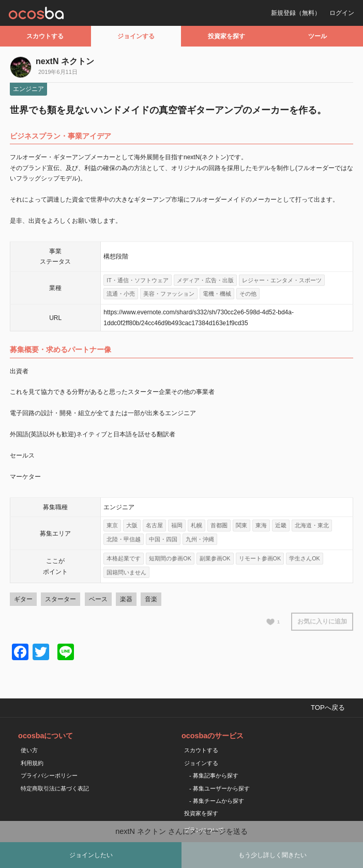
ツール (317, 36)
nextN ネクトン (65, 61)
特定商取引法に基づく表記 (55, 788)
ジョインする (136, 36)
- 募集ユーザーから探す (220, 788)
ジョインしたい (91, 855)
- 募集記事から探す (214, 775)
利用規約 (32, 763)
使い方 (29, 750)
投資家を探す (226, 36)
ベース (98, 599)
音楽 (151, 599)
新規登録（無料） (296, 13)
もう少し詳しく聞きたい (273, 855)
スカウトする (45, 36)
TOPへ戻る (328, 707)
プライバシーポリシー (49, 775)
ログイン (342, 13)
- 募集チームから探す (217, 801)
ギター (23, 599)
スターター (61, 599)
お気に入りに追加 (322, 621)
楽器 (126, 599)
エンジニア (28, 89)
